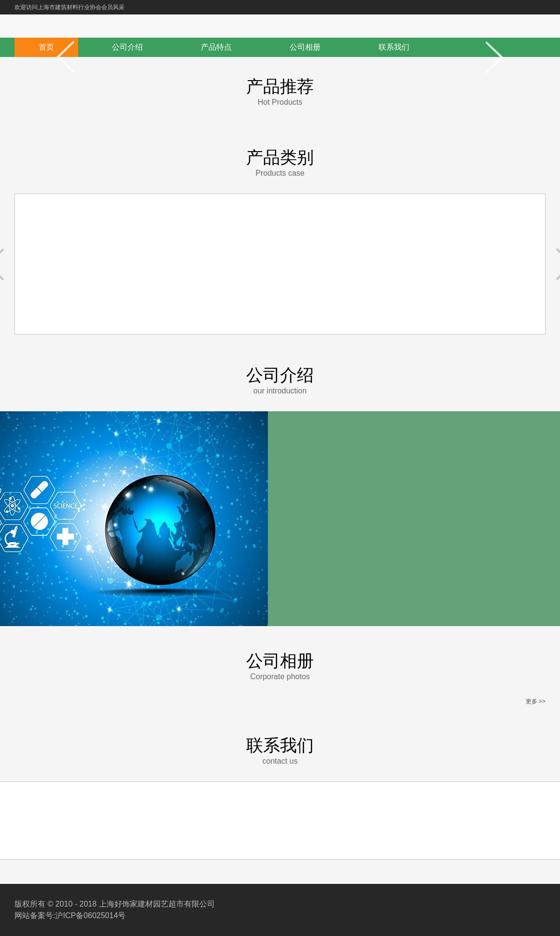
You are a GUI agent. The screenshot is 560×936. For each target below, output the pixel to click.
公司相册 (305, 47)
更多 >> (536, 701)
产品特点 (216, 47)
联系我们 (394, 47)
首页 (46, 47)
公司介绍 (127, 47)
